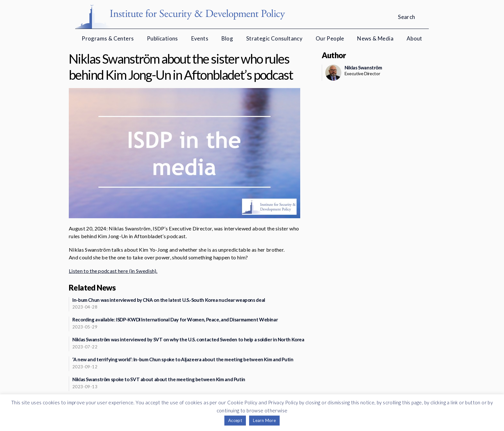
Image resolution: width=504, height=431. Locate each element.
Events (200, 38)
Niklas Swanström (363, 67)
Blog (227, 38)
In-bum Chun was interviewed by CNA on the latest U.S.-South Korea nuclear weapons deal (169, 300)
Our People (330, 38)
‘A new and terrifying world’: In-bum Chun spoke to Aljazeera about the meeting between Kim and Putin (183, 359)
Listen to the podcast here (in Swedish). (113, 271)
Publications (162, 38)
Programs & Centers (108, 38)
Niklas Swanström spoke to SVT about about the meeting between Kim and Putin (159, 379)
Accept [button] (235, 420)
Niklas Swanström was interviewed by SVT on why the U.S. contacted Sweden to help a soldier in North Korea (188, 339)
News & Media (375, 38)
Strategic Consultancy (274, 38)
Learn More (264, 420)
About (414, 38)
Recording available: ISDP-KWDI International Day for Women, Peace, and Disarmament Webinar (175, 319)
